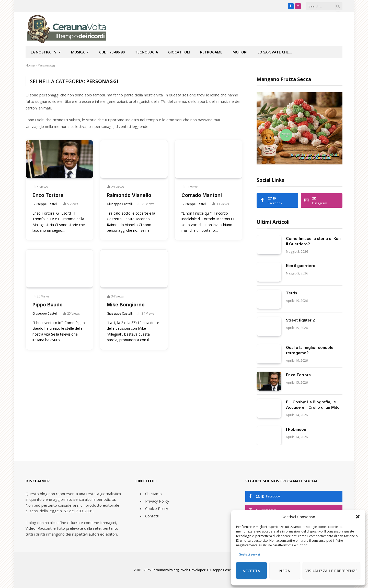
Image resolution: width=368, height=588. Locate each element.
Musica (78, 52)
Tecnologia (146, 52)
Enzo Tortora (48, 195)
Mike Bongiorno (126, 305)
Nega (285, 571)
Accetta (251, 571)
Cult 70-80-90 (112, 52)
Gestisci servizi (249, 554)
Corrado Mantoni (202, 195)
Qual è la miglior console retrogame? (310, 350)
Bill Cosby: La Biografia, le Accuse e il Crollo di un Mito (313, 405)
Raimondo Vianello (129, 195)
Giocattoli (179, 52)
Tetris (292, 293)
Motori (240, 52)
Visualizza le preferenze (331, 571)
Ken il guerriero (301, 266)
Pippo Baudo (48, 305)
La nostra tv (44, 52)
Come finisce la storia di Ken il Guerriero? (313, 241)
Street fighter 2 (300, 320)
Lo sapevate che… (275, 52)
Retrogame (211, 52)
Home (30, 65)
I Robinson (296, 429)
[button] (358, 517)
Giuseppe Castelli (45, 204)
